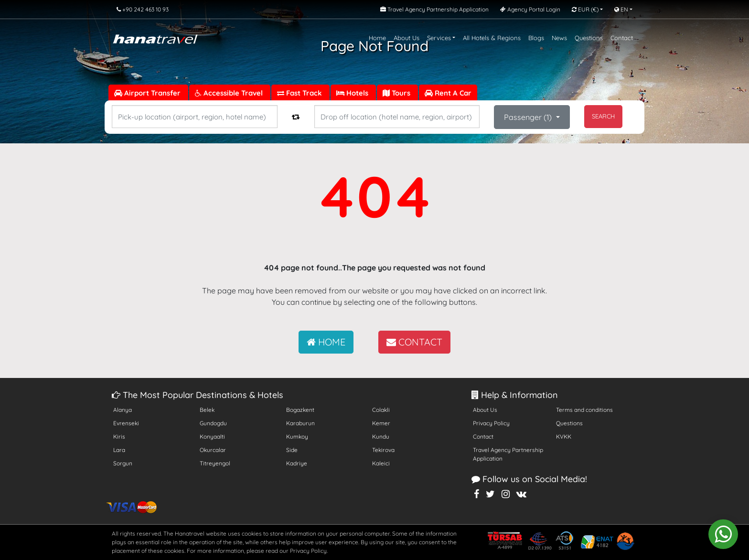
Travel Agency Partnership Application (508, 454)
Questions (589, 38)
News (559, 38)
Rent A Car (448, 93)
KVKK (564, 436)
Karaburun (300, 423)
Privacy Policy (491, 423)
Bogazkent (300, 410)
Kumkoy (297, 436)
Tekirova (383, 450)
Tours (397, 93)
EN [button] (621, 9)
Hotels (353, 93)
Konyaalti (212, 436)
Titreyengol (215, 463)
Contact (622, 38)
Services (439, 38)
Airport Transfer (148, 93)
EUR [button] (585, 9)
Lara (119, 450)
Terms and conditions (584, 410)
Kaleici (381, 463)
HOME (326, 342)
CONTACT (414, 342)
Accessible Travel (230, 93)
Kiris (119, 436)
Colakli (381, 410)
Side (292, 450)
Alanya (123, 410)
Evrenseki (126, 423)
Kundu (381, 436)
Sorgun (123, 463)
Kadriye (297, 463)
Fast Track (300, 93)
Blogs (536, 38)
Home (377, 38)
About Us (407, 38)
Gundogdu (213, 423)
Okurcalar (213, 450)
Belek (207, 410)
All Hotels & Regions (492, 38)
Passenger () (529, 117)
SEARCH (603, 116)
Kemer (381, 423)
